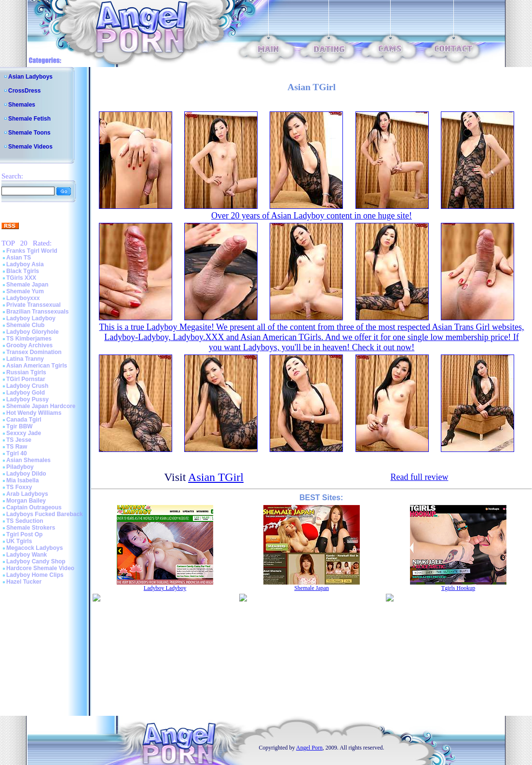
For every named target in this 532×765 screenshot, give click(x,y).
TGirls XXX (21, 278)
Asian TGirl (216, 477)
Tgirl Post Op (24, 534)
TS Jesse (19, 440)
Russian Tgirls (26, 372)
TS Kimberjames (29, 339)
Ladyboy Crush (27, 386)
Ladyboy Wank (27, 555)
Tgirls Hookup (458, 588)
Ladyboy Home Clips (35, 575)
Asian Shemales (28, 460)
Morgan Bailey (26, 501)
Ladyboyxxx (23, 298)
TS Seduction (25, 521)
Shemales (22, 105)
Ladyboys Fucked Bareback (45, 514)
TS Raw (17, 447)
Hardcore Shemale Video (40, 568)
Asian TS (19, 258)
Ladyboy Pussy (27, 399)
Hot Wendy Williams (34, 413)
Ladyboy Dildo (26, 474)
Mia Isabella (22, 480)
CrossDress (24, 91)
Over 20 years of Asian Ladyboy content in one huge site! (312, 216)
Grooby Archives (29, 345)
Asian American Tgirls (37, 366)
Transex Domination (34, 352)
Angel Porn (309, 748)
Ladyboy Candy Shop (36, 561)
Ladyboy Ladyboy (31, 318)
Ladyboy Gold (26, 393)
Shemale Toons (29, 133)
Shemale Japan (27, 285)
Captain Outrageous (34, 507)
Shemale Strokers (31, 528)
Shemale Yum (25, 291)
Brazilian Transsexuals (37, 312)
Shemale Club (25, 325)
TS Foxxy (19, 487)
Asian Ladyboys (30, 77)
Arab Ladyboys (27, 494)
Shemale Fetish (29, 119)
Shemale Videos (30, 147)
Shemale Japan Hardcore (41, 406)
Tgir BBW (20, 426)
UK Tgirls (19, 541)
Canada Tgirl (24, 420)
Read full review (419, 477)
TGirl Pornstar (26, 379)
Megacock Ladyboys (34, 548)
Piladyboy (20, 467)
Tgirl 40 (17, 453)
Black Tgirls (23, 271)
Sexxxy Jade (24, 433)
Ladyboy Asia (25, 264)
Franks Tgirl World (32, 251)
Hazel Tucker (24, 582)
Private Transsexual (34, 305)
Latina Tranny (25, 359)
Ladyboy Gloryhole (33, 332)
